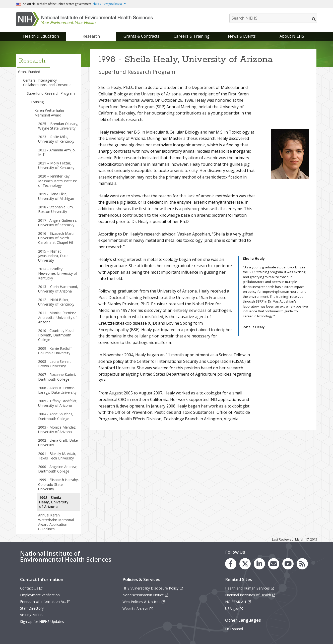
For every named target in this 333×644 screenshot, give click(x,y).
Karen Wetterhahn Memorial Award (49, 113)
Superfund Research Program (51, 93)
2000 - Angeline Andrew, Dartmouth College (58, 469)
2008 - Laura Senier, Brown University (54, 364)
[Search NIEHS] (273, 18)
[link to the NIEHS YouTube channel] (288, 564)
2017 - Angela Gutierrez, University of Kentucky (58, 223)
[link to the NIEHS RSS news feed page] (302, 564)
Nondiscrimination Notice (146, 595)
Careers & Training (192, 36)
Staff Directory (32, 608)
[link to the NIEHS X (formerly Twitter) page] (245, 564)
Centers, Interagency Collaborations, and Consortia (47, 82)
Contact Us (31, 588)
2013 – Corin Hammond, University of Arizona (58, 289)
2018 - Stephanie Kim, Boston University (56, 209)
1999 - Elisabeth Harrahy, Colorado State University (58, 484)
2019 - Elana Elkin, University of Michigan (56, 196)
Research (91, 36)
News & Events (242, 36)
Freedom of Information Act (45, 601)
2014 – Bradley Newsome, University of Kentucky (58, 273)
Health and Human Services (250, 588)
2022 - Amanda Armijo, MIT (57, 152)
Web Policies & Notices (144, 602)
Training (37, 102)
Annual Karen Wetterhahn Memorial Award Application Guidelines (56, 522)
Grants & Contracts (141, 36)
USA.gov (234, 608)
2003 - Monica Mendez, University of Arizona (57, 429)
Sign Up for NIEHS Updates (42, 622)
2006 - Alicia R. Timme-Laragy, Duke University (57, 390)
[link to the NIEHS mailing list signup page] (274, 564)
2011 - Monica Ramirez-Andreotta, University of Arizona (58, 317)
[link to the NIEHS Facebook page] (231, 564)
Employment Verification (40, 595)
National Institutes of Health (250, 595)
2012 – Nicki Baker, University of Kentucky (56, 302)
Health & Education (41, 36)
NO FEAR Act (238, 602)
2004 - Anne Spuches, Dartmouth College (56, 416)
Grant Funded (29, 72)
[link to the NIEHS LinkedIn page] (259, 564)
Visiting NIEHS (31, 615)
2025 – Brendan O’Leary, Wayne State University (58, 126)
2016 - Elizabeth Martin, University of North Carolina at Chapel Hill (57, 238)
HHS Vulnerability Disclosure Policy (153, 588)
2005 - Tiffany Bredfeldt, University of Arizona (58, 403)
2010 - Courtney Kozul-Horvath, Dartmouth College (57, 335)
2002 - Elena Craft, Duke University (58, 443)
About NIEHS (292, 36)
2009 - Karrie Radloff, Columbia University (55, 351)
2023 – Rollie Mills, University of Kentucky (56, 139)
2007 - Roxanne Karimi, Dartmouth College (57, 377)
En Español (234, 629)
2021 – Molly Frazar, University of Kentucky (56, 165)
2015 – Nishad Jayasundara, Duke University (53, 256)
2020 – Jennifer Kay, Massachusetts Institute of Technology (58, 181)
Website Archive (138, 608)
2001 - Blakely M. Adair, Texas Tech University (57, 456)
